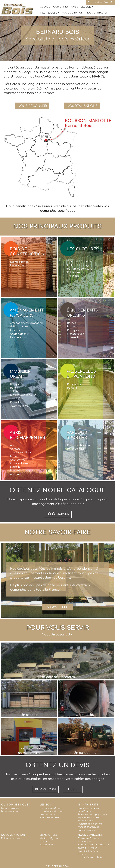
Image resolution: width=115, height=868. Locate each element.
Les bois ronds (19, 262)
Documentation (73, 13)
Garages (15, 449)
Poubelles (16, 402)
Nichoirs (15, 467)
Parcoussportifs (77, 435)
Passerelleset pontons (81, 374)
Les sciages (17, 265)
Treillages (73, 276)
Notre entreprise (10, 808)
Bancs (14, 388)
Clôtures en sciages (79, 265)
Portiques (73, 330)
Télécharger (58, 514)
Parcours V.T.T (76, 449)
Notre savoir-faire (11, 811)
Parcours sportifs (87, 830)
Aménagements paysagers (27, 323)
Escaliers (16, 337)
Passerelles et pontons (90, 824)
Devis (73, 789)
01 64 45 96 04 (100, 2)
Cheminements (19, 334)
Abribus (15, 474)
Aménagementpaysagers (27, 313)
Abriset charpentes (27, 435)
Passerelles (74, 384)
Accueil (45, 7)
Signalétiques (75, 334)
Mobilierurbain (20, 374)
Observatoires (19, 463)
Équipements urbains (89, 818)
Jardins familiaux (21, 453)
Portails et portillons (80, 269)
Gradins (15, 330)
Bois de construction (89, 808)
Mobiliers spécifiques (23, 395)
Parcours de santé (78, 445)
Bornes (72, 323)
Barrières (73, 327)
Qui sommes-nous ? (66, 7)
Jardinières (17, 399)
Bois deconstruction (27, 252)
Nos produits (49, 13)
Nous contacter (97, 13)
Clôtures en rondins (79, 262)
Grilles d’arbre (19, 327)
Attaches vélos (19, 406)
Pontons (72, 388)
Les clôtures (83, 249)
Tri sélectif (73, 337)
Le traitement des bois (52, 811)
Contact (44, 842)
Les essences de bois (51, 808)
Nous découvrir (32, 106)
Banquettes (17, 384)
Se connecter (46, 845)
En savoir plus (58, 607)
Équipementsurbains (82, 313)
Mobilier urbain (86, 821)
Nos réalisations (82, 106)
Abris (13, 445)
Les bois (86, 7)
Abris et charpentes (88, 827)
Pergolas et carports (23, 471)
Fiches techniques (11, 838)
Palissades (74, 272)
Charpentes (18, 460)
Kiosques (16, 456)
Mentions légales (49, 838)
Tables (14, 391)
